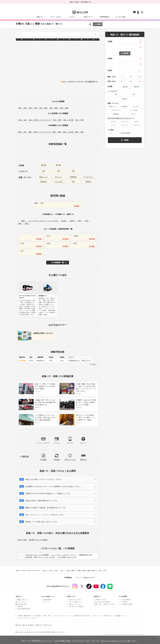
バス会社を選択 (125, 133)
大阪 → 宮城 (22, 108)
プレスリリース (22, 602)
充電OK (88, 182)
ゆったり (58, 177)
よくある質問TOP (126, 600)
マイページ (47, 602)
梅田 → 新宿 (57, 132)
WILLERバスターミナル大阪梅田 (37, 555)
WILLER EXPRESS (35, 632)
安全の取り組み (22, 604)
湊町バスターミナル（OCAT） (45, 557)
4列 (73, 171)
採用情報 (28, 616)
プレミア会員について (76, 602)
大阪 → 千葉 (33, 108)
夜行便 (58, 165)
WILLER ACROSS (59, 632)
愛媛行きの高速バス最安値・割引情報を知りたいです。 (46, 508)
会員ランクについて (75, 604)
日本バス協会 (22, 540)
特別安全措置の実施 (23, 609)
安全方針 (20, 606)
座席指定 (73, 177)
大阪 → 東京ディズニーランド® (40, 120)
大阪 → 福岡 (64, 108)
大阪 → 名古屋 (68, 120)
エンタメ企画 (120, 17)
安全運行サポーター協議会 (38, 540)
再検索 (125, 140)
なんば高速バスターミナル (67, 557)
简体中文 (41, 625)
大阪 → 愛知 (54, 108)
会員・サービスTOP (75, 600)
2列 (44, 171)
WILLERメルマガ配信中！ (77, 606)
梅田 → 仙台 (22, 132)
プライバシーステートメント (62, 616)
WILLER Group (22, 632)
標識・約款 (47, 616)
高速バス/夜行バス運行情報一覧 (80, 2)
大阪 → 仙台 (22, 120)
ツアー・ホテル (56, 17)
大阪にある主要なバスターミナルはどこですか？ (44, 479)
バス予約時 (124, 602)
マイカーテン (88, 177)
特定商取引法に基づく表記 (82, 616)
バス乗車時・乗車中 (126, 604)
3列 (58, 171)
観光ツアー (88, 17)
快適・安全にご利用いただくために (105, 605)
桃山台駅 (29, 557)
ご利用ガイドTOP (100, 600)
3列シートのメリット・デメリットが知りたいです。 (45, 515)
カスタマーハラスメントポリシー (28, 618)
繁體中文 (33, 625)
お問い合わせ (108, 616)
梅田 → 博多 (79, 132)
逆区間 (98, 24)
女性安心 (44, 182)
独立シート (44, 177)
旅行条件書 (37, 616)
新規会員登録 (47, 600)
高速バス (40, 17)
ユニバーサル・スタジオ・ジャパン (64, 555)
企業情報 (20, 616)
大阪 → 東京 (43, 108)
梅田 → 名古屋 (68, 132)
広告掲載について (120, 616)
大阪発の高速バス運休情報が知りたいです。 (42, 501)
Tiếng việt (49, 625)
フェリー (72, 17)
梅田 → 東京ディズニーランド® (40, 132)
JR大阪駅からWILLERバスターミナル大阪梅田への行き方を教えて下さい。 (54, 487)
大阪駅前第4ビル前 (85, 555)
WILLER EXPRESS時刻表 (102, 602)
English (19, 625)
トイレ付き (58, 182)
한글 (26, 625)
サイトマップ (97, 616)
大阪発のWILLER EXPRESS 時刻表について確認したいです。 (48, 494)
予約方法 (25, 457)
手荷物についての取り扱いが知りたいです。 (42, 522)
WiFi (73, 182)
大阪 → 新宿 (57, 120)
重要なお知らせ (22, 600)
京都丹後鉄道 (104, 17)
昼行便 (44, 165)
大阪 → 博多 (79, 120)
